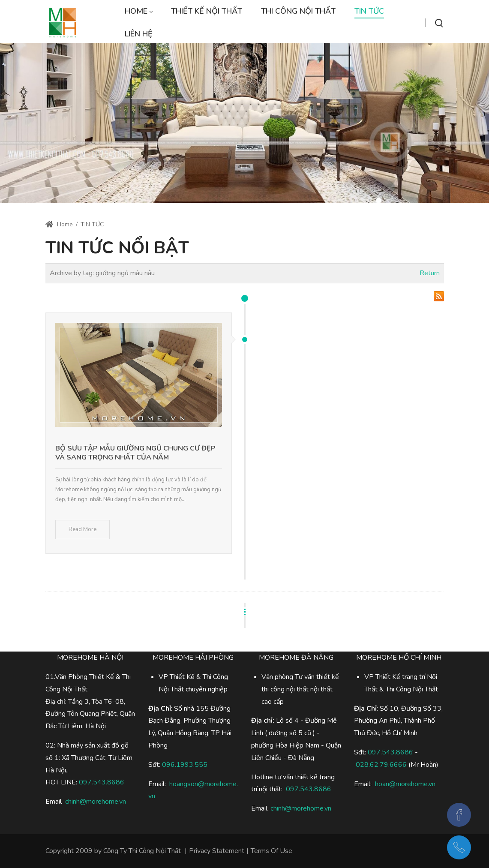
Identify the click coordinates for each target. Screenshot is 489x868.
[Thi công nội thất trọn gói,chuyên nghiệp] (63, 23)
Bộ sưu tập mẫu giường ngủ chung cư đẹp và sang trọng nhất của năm (135, 453)
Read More (82, 529)
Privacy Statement (217, 851)
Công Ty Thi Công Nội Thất (142, 851)
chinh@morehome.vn (96, 802)
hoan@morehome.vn (405, 784)
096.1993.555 (185, 765)
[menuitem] (138, 11)
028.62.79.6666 (381, 765)
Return (430, 273)
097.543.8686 (390, 752)
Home (59, 224)
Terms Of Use (271, 851)
